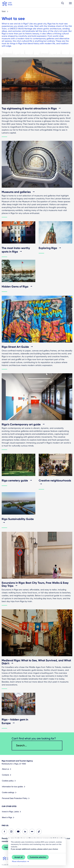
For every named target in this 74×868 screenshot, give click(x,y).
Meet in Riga (8, 818)
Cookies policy (9, 781)
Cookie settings (10, 793)
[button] (63, 4)
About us (7, 769)
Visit (4, 11)
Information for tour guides (14, 787)
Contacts (7, 775)
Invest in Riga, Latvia (12, 812)
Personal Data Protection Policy (16, 798)
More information (21, 861)
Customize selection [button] (38, 857)
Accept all (18, 857)
